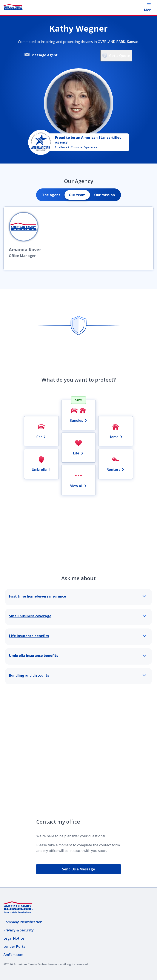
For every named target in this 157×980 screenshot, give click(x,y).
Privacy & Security (19, 930)
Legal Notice (14, 938)
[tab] (51, 195)
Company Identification (23, 922)
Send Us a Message (79, 869)
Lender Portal (15, 946)
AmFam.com (13, 955)
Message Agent (41, 55)
